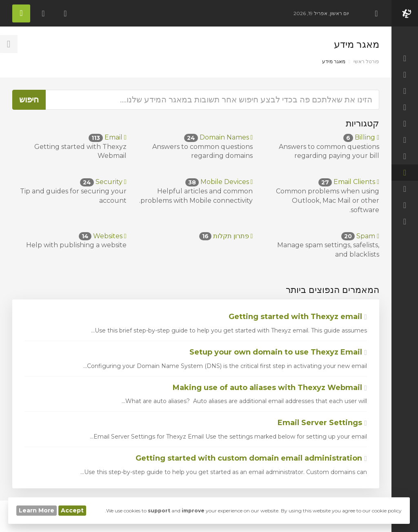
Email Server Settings (322, 423)
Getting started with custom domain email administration (251, 458)
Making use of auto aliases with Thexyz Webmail (270, 388)
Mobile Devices (219, 182)
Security (103, 182)
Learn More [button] (37, 510)
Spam (360, 236)
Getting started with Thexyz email (298, 317)
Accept (72, 510)
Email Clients (349, 182)
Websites (103, 236)
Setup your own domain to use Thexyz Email (278, 352)
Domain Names (219, 137)
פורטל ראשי (366, 61)
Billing (361, 137)
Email (108, 137)
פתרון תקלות (226, 236)
